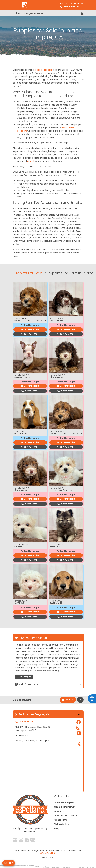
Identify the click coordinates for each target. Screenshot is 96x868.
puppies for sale (44, 70)
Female (57, 319)
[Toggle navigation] (16, 5)
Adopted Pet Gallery (66, 816)
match (31, 161)
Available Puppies (64, 803)
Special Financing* (65, 807)
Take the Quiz (24, 677)
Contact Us (61, 820)
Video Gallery (62, 824)
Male (20, 319)
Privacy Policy (48, 858)
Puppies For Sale (27, 273)
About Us (59, 811)
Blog (57, 829)
